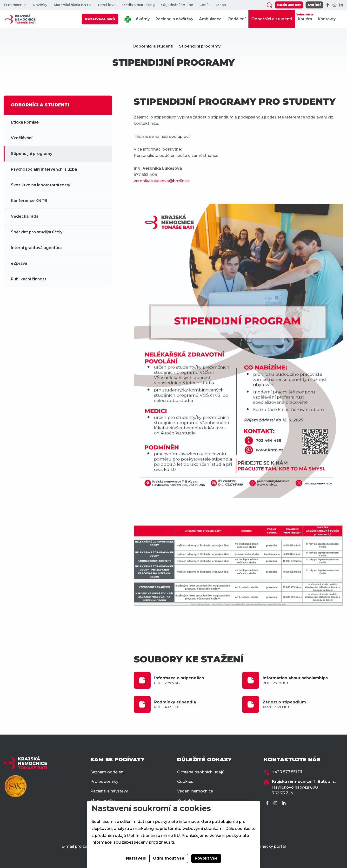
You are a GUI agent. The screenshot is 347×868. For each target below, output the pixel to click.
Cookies (185, 781)
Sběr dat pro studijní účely (37, 232)
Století (314, 5)
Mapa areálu (103, 801)
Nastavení (136, 858)
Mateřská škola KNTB (73, 5)
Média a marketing (138, 5)
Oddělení (237, 19)
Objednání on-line (177, 5)
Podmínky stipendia (195, 705)
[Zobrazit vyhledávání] (269, 5)
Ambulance (210, 19)
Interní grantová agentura (36, 248)
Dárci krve (107, 5)
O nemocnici (15, 5)
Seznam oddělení (107, 772)
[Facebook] (328, 5)
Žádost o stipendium (303, 705)
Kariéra (305, 17)
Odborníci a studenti (272, 19)
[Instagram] (334, 5)
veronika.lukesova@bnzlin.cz (162, 181)
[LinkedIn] (341, 5)
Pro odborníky (104, 781)
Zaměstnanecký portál (264, 846)
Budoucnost (289, 5)
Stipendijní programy (200, 46)
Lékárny (137, 19)
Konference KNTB (29, 201)
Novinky (40, 5)
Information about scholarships (303, 680)
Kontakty (327, 19)
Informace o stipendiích (195, 680)
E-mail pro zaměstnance (85, 846)
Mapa (221, 5)
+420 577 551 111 (287, 772)
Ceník (205, 5)
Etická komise (25, 122)
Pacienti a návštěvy (174, 19)
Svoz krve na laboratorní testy (40, 185)
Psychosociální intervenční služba (44, 169)
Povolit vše (206, 858)
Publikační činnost (29, 279)
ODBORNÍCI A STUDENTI (40, 105)
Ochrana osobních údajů (201, 772)
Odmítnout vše (169, 858)
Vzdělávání (22, 138)
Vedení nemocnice (195, 791)
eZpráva (19, 263)
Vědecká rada (25, 216)
